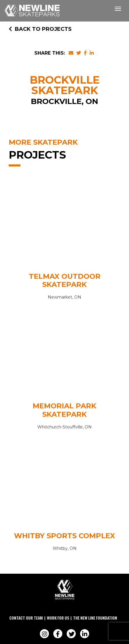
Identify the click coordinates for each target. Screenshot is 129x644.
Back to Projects (40, 29)
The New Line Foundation (95, 618)
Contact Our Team (26, 618)
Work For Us (58, 618)
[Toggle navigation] (118, 9)
